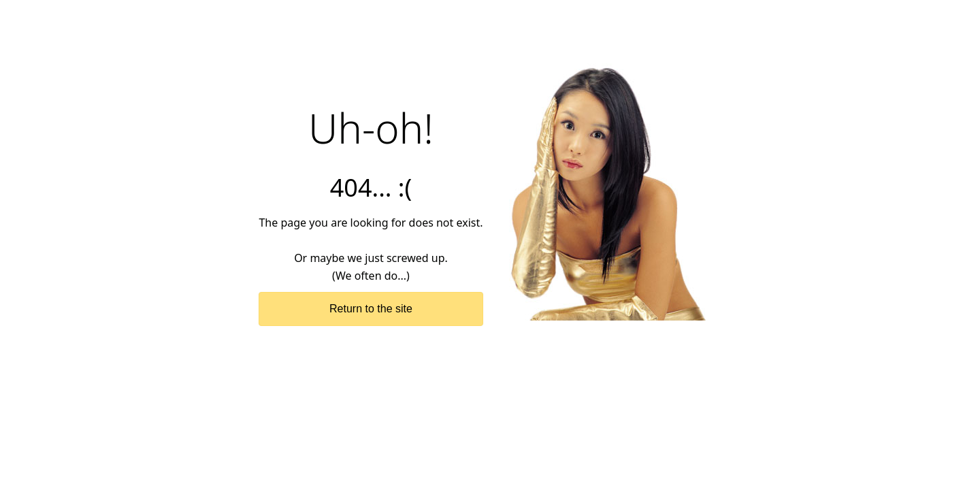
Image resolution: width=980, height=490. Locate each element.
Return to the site (371, 309)
